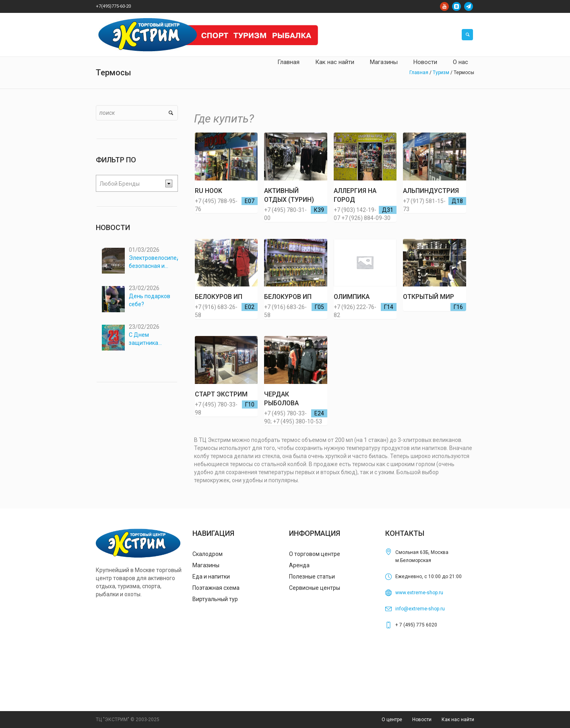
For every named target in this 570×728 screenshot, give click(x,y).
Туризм (441, 73)
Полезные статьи (312, 577)
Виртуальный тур (215, 599)
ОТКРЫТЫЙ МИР (429, 297)
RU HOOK (209, 191)
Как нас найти (458, 720)
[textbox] (130, 184)
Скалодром (208, 554)
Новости (422, 720)
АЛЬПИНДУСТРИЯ (431, 191)
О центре (392, 720)
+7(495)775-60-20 (113, 6)
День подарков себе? (150, 297)
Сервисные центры (315, 588)
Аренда (299, 565)
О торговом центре (315, 554)
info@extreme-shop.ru (420, 609)
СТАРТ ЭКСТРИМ (221, 394)
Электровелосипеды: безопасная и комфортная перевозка (154, 262)
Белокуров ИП (219, 297)
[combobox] (137, 183)
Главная (419, 73)
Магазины (206, 565)
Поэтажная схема (216, 588)
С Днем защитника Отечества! (144, 333)
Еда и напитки (211, 577)
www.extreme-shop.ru (419, 593)
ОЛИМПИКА (352, 297)
